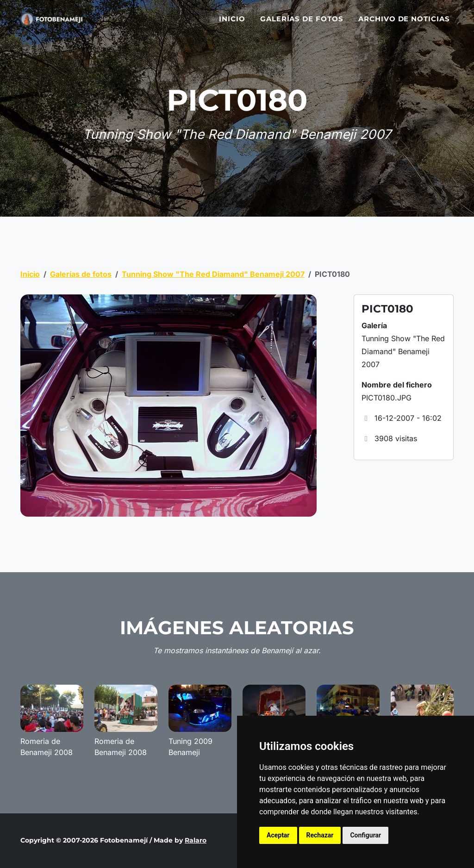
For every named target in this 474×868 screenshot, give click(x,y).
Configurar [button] (365, 835)
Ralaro (196, 840)
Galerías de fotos (302, 24)
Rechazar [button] (320, 835)
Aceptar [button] (278, 835)
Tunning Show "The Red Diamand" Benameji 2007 (213, 274)
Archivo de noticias (404, 24)
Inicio (232, 24)
